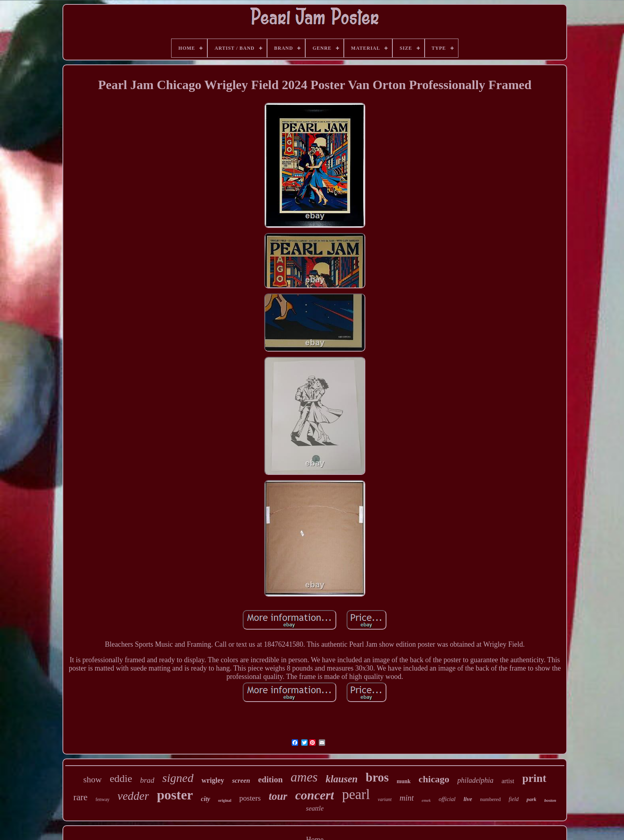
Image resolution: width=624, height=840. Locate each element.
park (531, 799)
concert (315, 795)
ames (304, 777)
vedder (133, 796)
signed (178, 778)
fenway (102, 799)
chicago (434, 779)
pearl (356, 794)
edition (270, 780)
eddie (121, 779)
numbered (490, 799)
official (447, 799)
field (514, 799)
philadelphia (475, 780)
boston (550, 800)
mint (407, 798)
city (206, 799)
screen (241, 781)
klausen (342, 779)
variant (385, 799)
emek (426, 800)
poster (175, 795)
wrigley (213, 780)
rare (80, 797)
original (225, 800)
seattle (315, 808)
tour (278, 796)
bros (377, 777)
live (468, 799)
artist (508, 781)
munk (404, 781)
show (92, 779)
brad (147, 780)
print (534, 778)
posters (250, 798)
